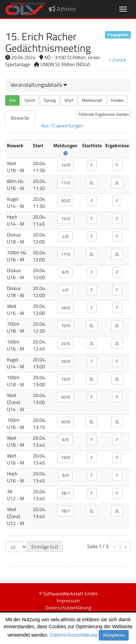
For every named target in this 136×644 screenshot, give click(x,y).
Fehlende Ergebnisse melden (104, 114)
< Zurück (117, 60)
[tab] (68, 85)
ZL (92, 183)
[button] (39, 85)
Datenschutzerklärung (74, 635)
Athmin (62, 9)
